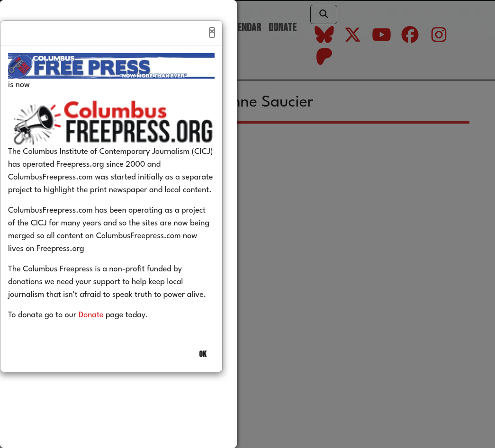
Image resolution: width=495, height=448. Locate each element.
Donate (105, 336)
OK (203, 375)
